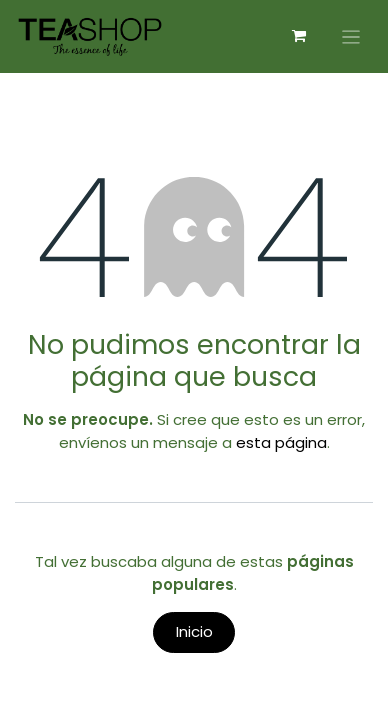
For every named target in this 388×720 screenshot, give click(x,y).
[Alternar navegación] (351, 36)
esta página (281, 442)
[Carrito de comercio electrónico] (299, 36)
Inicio (194, 631)
